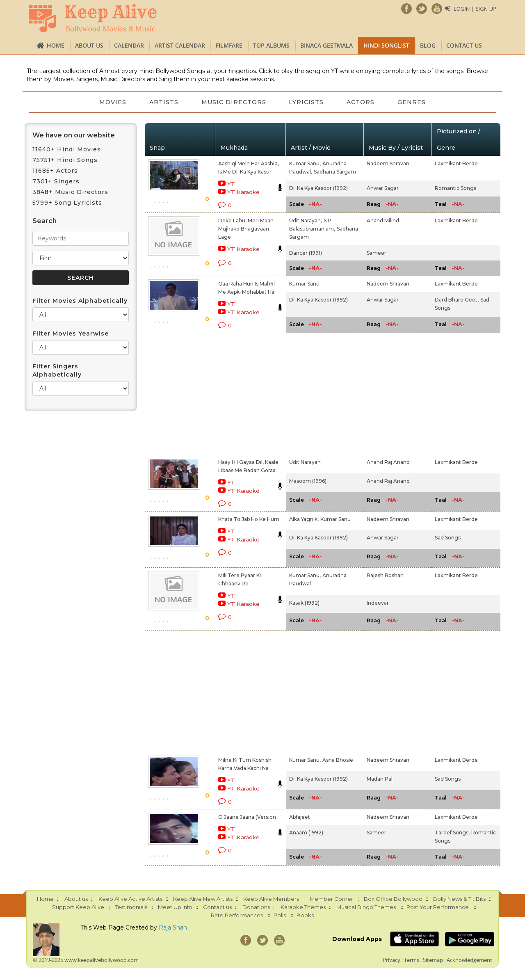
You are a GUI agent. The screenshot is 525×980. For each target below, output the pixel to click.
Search (45, 221)
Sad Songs (448, 538)
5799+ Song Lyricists (67, 203)
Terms (412, 960)
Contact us (464, 45)
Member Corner (331, 899)
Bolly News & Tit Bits (459, 899)
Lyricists (307, 102)
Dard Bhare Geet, (457, 300)
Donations (256, 907)
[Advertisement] (249, 394)
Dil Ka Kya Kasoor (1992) (318, 188)
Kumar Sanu (304, 284)
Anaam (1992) (306, 833)
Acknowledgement (469, 960)
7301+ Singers (56, 181)
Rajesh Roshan (385, 575)
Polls (280, 915)
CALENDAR (129, 45)
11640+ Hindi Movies (67, 149)
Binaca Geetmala (326, 45)
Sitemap (433, 960)
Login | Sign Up (475, 9)
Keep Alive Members (271, 899)
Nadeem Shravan (388, 163)
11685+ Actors (55, 171)
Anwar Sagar (383, 188)
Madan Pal (380, 779)
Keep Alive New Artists (203, 899)
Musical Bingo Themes (366, 907)
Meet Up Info (175, 907)
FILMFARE (229, 45)
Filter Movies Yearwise (71, 334)
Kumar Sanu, (305, 163)
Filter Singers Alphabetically (57, 370)
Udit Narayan (305, 462)
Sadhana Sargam (335, 172)
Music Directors (234, 102)
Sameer (377, 253)
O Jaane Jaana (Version (247, 817)
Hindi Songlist (386, 45)
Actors (361, 102)
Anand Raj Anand (388, 462)
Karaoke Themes (303, 907)
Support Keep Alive (78, 907)
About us (89, 45)
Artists (164, 102)
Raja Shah (173, 927)
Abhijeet (300, 817)
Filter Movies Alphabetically (80, 301)
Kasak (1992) (304, 603)
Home (56, 45)
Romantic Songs (455, 188)
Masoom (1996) (308, 481)
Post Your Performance (438, 907)
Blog (428, 45)
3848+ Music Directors (70, 192)
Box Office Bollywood (393, 899)
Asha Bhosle (338, 760)
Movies (113, 102)
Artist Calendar (180, 45)
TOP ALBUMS (271, 45)
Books (305, 915)
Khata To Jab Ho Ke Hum (249, 519)
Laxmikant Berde (456, 163)
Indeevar (378, 603)
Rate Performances (237, 915)
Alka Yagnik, (304, 519)
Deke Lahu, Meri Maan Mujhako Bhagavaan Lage (246, 229)
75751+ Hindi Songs (65, 160)
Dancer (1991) (306, 253)
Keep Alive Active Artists (130, 899)
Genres (412, 102)
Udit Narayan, (306, 220)
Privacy (391, 960)
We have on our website (74, 135)
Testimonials (131, 907)
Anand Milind (383, 220)
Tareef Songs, (452, 833)
